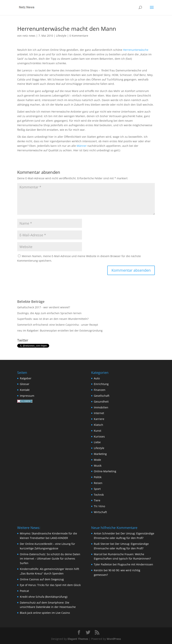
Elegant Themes (78, 639)
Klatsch (98, 425)
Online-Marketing (105, 471)
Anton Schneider (104, 533)
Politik (98, 477)
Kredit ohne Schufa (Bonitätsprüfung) (44, 597)
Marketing (100, 454)
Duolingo (23, 313)
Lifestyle (61, 36)
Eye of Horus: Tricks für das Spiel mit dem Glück (50, 585)
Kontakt (25, 390)
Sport (97, 489)
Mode (97, 460)
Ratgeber (26, 378)
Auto (97, 378)
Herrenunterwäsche (136, 50)
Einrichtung (101, 384)
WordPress (114, 639)
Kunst (98, 431)
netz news (29, 36)
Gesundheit (101, 402)
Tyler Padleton (103, 564)
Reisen (98, 483)
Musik (98, 466)
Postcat (24, 591)
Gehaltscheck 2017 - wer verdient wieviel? (44, 307)
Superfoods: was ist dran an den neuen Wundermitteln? (53, 319)
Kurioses (99, 436)
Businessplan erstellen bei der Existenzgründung (71, 331)
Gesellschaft (102, 396)
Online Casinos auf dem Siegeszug (42, 579)
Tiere (97, 500)
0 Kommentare (79, 36)
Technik (99, 495)
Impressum (27, 396)
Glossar (25, 384)
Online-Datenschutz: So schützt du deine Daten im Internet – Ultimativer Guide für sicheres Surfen (50, 559)
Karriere (99, 419)
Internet (99, 413)
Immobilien (101, 407)
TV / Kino (99, 506)
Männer (82, 146)
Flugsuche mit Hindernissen (135, 564)
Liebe (97, 442)
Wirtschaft (100, 512)
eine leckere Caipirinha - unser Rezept (74, 325)
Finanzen (100, 390)
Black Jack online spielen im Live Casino (45, 613)
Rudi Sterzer (102, 544)
